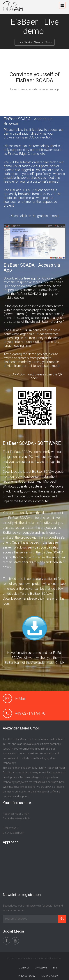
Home (20, 42)
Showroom (39, 42)
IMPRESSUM (40, 968)
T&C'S (54, 968)
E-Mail (20, 699)
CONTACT (24, 968)
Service (29, 42)
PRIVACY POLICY (27, 976)
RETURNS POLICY (49, 976)
